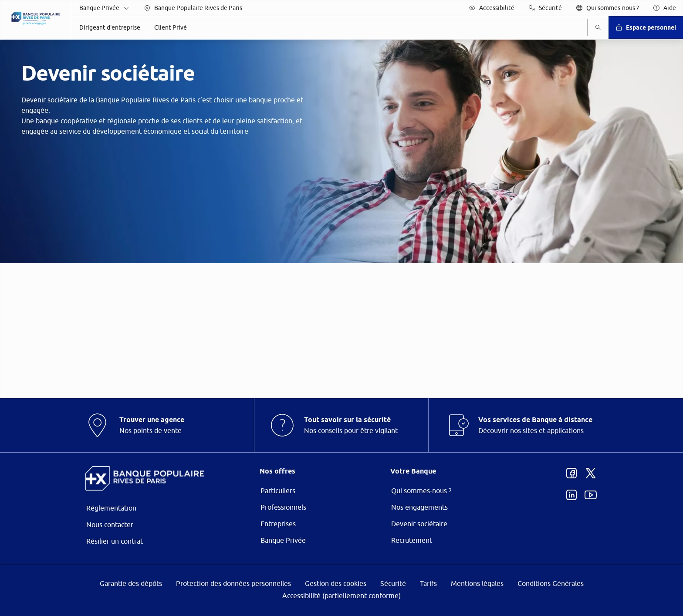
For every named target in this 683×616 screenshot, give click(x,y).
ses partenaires (347, 235)
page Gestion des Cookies (298, 381)
